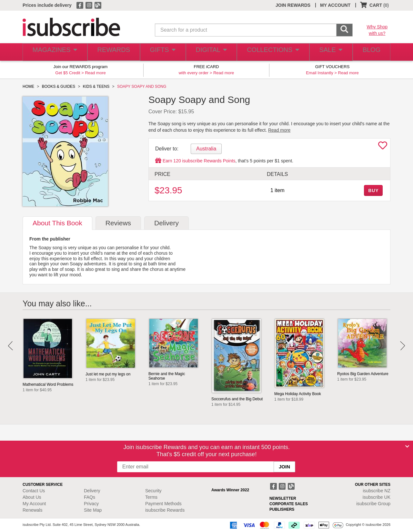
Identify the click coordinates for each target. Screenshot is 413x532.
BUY (373, 190)
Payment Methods (163, 504)
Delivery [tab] (166, 223)
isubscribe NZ (377, 491)
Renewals (32, 510)
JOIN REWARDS (293, 5)
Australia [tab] (206, 149)
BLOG (370, 52)
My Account (34, 504)
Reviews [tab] (118, 223)
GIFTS (161, 52)
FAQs (90, 497)
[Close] (407, 446)
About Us (32, 497)
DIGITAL (210, 52)
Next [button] (403, 346)
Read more (95, 73)
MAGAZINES (54, 52)
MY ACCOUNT (335, 5)
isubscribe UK (377, 497)
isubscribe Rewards (165, 510)
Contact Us (34, 491)
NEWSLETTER (283, 498)
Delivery (92, 491)
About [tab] (57, 223)
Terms (151, 497)
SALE (327, 52)
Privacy (91, 504)
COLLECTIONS (270, 52)
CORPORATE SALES (289, 504)
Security (153, 491)
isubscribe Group (373, 504)
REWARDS (111, 52)
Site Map (93, 510)
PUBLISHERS (282, 509)
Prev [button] (10, 346)
